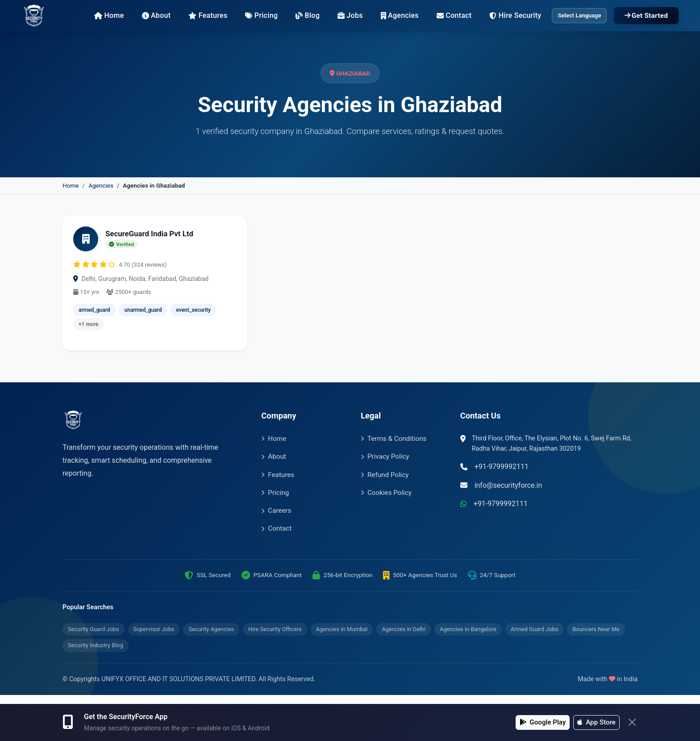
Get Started (646, 16)
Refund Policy (385, 475)
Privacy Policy (385, 456)
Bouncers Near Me (596, 629)
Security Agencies (211, 629)
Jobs (350, 15)
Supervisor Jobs (154, 629)
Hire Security (515, 15)
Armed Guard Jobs (535, 629)
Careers (276, 511)
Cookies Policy (386, 493)
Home (109, 15)
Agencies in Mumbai (342, 629)
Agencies (400, 15)
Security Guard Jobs (94, 629)
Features (208, 15)
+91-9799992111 (502, 467)
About (156, 15)
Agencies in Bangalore (468, 629)
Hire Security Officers (275, 629)
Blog (308, 15)
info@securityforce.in (508, 485)
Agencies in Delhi (404, 629)
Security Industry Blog (96, 645)
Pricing (261, 15)
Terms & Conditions (394, 439)
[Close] (632, 722)
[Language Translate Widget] (579, 16)
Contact (454, 15)
